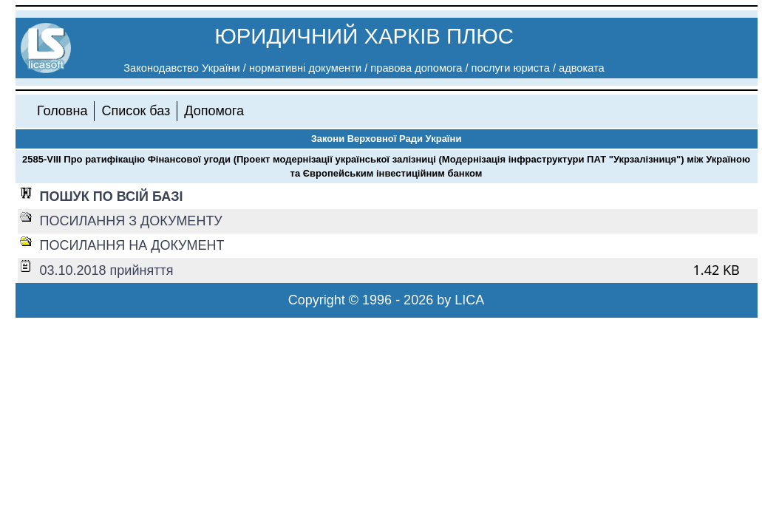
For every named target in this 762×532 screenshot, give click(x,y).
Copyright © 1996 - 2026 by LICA (386, 300)
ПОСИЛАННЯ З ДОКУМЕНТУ (131, 221)
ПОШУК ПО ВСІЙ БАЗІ (112, 197)
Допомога (214, 111)
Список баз (136, 111)
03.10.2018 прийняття (107, 270)
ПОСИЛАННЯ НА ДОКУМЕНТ (132, 245)
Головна (62, 111)
